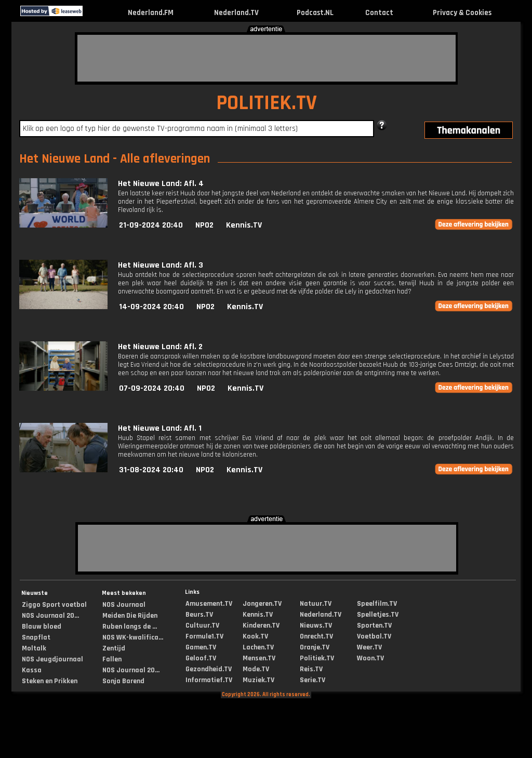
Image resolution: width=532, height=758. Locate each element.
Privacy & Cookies (462, 13)
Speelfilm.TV (377, 604)
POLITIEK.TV (267, 103)
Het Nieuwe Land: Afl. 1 (160, 428)
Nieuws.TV (316, 626)
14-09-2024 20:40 (151, 307)
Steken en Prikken (50, 681)
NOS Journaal (124, 605)
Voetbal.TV (374, 636)
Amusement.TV (209, 604)
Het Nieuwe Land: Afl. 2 (160, 347)
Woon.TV (370, 658)
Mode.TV (256, 669)
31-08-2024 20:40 (151, 470)
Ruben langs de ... (130, 627)
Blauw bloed (42, 627)
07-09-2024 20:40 (152, 388)
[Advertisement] (267, 58)
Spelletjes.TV (378, 615)
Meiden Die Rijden (130, 616)
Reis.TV (311, 669)
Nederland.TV (236, 13)
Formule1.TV (204, 636)
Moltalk (34, 648)
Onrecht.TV (316, 636)
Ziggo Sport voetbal (54, 605)
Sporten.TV (374, 626)
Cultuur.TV (202, 626)
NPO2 (204, 225)
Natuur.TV (316, 604)
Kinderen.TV (261, 626)
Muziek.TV (258, 680)
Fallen (112, 659)
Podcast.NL (315, 13)
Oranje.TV (315, 647)
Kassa (32, 670)
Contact (379, 13)
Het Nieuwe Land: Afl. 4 (161, 184)
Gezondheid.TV (209, 669)
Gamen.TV (201, 647)
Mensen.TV (259, 658)
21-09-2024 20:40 (151, 225)
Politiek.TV (317, 658)
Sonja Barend (123, 681)
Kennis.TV (244, 225)
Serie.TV (312, 680)
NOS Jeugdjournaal (52, 659)
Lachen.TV (258, 647)
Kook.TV (255, 636)
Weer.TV (369, 647)
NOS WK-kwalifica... (133, 637)
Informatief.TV (209, 680)
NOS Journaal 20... (50, 616)
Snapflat (36, 637)
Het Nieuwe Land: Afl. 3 (161, 265)
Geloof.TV (201, 658)
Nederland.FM (151, 13)
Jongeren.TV (262, 604)
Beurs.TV (199, 615)
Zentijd (114, 648)
